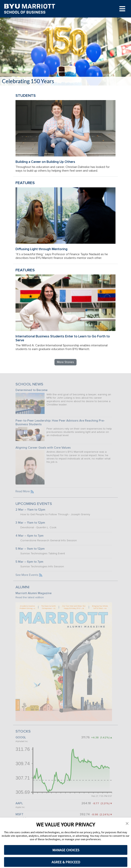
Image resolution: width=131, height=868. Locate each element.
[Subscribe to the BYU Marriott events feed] (41, 575)
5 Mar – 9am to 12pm (30, 549)
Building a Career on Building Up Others (45, 162)
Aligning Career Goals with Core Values (43, 448)
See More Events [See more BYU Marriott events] (27, 575)
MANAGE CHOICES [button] (66, 850)
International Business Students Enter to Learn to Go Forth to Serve (63, 338)
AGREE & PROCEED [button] (66, 862)
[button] (127, 823)
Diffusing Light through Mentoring (41, 249)
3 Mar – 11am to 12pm (30, 523)
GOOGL (21, 737)
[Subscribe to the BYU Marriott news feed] (32, 491)
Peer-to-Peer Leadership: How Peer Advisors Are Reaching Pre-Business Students (60, 423)
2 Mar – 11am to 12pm (30, 510)
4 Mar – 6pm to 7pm (29, 536)
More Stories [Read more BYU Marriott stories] (65, 362)
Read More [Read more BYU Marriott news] (23, 491)
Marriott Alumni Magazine (34, 593)
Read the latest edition (30, 597)
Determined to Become (31, 390)
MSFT (19, 814)
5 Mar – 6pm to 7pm (29, 562)
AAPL (19, 803)
